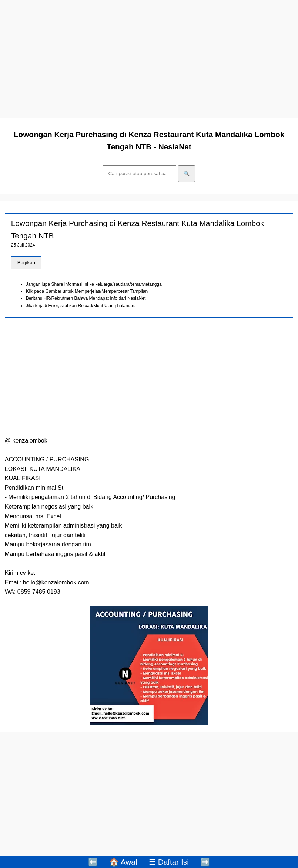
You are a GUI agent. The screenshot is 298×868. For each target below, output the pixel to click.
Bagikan (26, 263)
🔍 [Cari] (187, 174)
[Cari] (140, 174)
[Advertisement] (149, 59)
